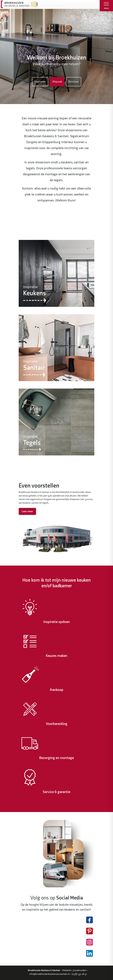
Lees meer (27, 511)
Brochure (74, 82)
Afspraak (57, 82)
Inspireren (40, 82)
